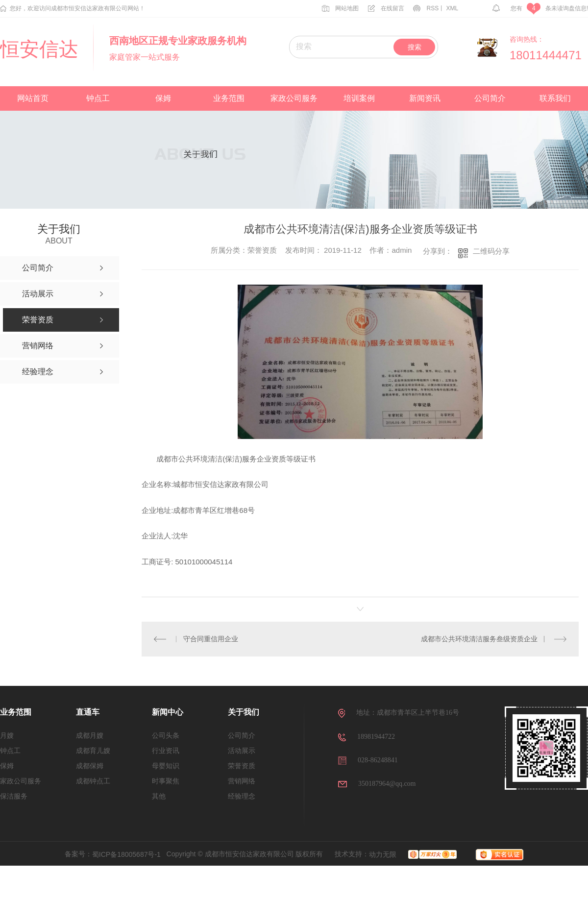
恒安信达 (39, 49)
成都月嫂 (90, 736)
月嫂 (7, 736)
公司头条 (166, 736)
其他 (159, 796)
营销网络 (242, 781)
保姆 (163, 98)
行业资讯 (166, 751)
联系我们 (555, 98)
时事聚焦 (166, 781)
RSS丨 (429, 8)
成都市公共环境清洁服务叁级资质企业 (479, 639)
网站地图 (340, 8)
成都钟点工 (93, 781)
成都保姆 (90, 766)
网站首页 (33, 98)
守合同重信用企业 (210, 639)
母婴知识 (166, 766)
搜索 (415, 47)
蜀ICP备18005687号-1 (126, 854)
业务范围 (229, 98)
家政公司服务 (294, 98)
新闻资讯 (425, 98)
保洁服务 (14, 796)
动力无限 (383, 854)
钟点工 (98, 98)
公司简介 (490, 98)
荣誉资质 (242, 766)
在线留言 (386, 8)
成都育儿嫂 (93, 751)
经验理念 (242, 796)
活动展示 (242, 751)
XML (453, 8)
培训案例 (359, 98)
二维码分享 (491, 251)
